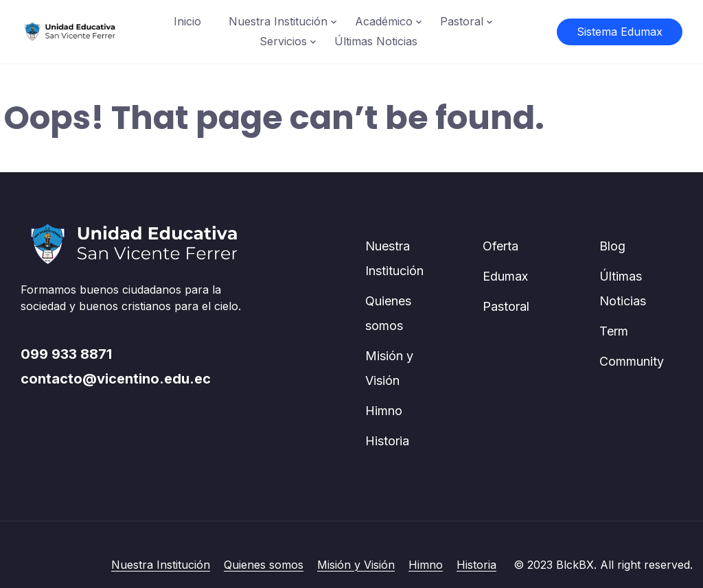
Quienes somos (264, 565)
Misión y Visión (356, 565)
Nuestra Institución (278, 21)
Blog (612, 246)
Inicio (187, 21)
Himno (384, 411)
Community (632, 361)
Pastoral (462, 21)
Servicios (283, 41)
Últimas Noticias (376, 41)
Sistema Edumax (620, 32)
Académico (384, 21)
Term (614, 331)
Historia (387, 441)
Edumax (505, 276)
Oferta (500, 246)
